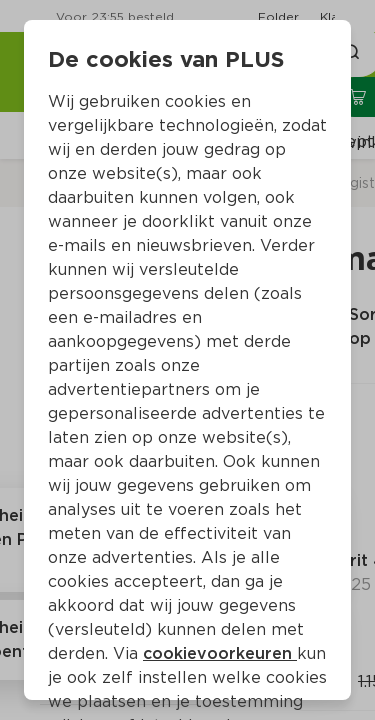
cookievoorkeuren (220, 653)
